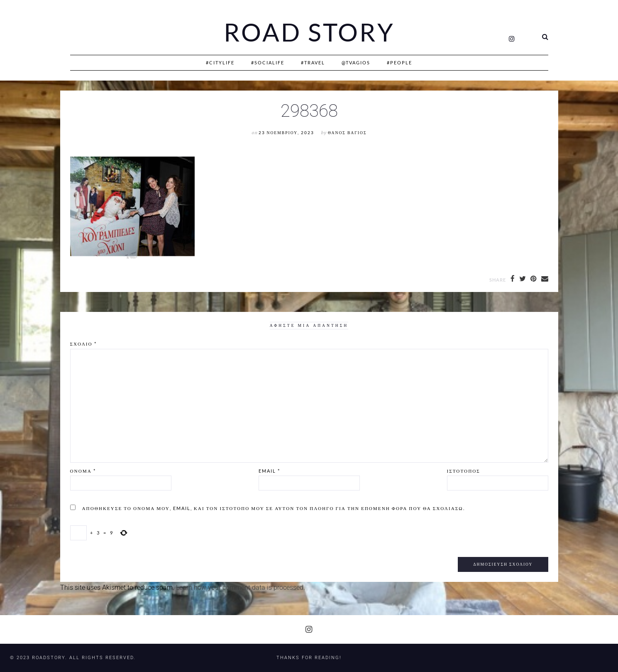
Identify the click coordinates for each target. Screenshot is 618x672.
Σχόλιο (83, 344)
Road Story (309, 32)
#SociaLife (268, 63)
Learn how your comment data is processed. (241, 587)
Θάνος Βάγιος (347, 133)
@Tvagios (356, 63)
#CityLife (220, 63)
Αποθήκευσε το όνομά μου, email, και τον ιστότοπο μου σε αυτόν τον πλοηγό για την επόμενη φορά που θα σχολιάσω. (274, 508)
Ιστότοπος (464, 471)
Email (269, 471)
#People (399, 63)
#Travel (313, 63)
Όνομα (83, 471)
